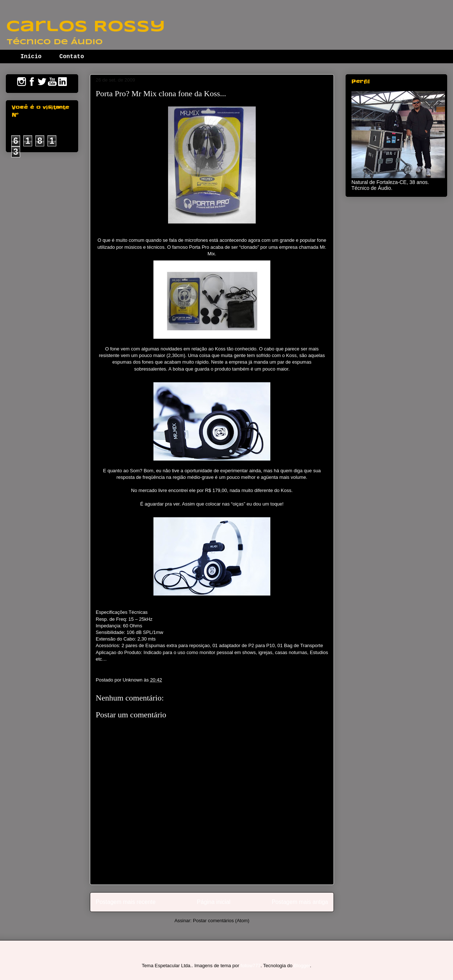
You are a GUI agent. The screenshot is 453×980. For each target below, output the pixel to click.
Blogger (302, 966)
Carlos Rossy (85, 27)
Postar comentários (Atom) (221, 921)
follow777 (250, 966)
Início (31, 57)
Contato (72, 57)
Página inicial (214, 902)
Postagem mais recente (126, 902)
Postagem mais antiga (300, 902)
